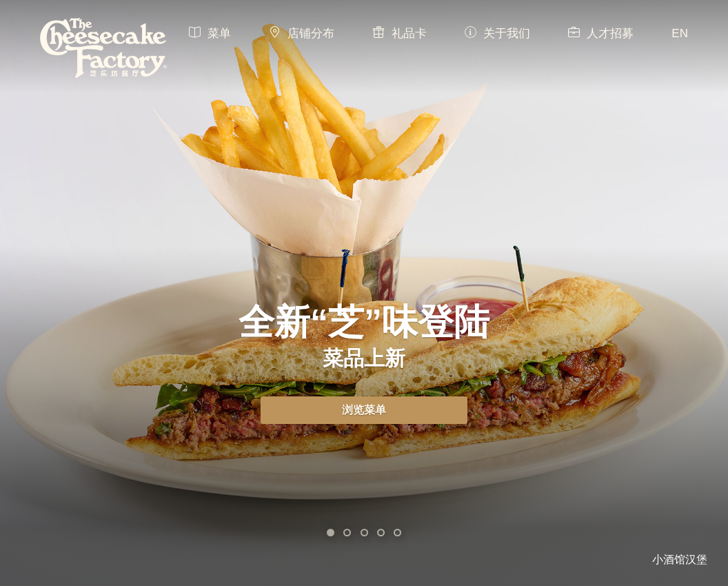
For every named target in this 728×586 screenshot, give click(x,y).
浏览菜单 (364, 410)
